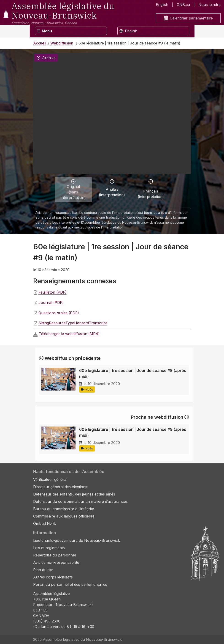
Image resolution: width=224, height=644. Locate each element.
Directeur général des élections (60, 487)
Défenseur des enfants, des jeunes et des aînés (74, 494)
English (162, 5)
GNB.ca (183, 5)
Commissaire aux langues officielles (64, 516)
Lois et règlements (49, 548)
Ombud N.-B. (45, 523)
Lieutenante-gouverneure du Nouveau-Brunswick (77, 540)
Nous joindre (209, 5)
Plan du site (43, 570)
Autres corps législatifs (53, 577)
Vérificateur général (50, 479)
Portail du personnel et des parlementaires (70, 584)
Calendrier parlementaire (188, 18)
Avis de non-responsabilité (56, 562)
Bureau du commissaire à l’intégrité (64, 509)
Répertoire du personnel (54, 555)
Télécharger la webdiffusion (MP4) (69, 334)
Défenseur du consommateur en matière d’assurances (80, 501)
